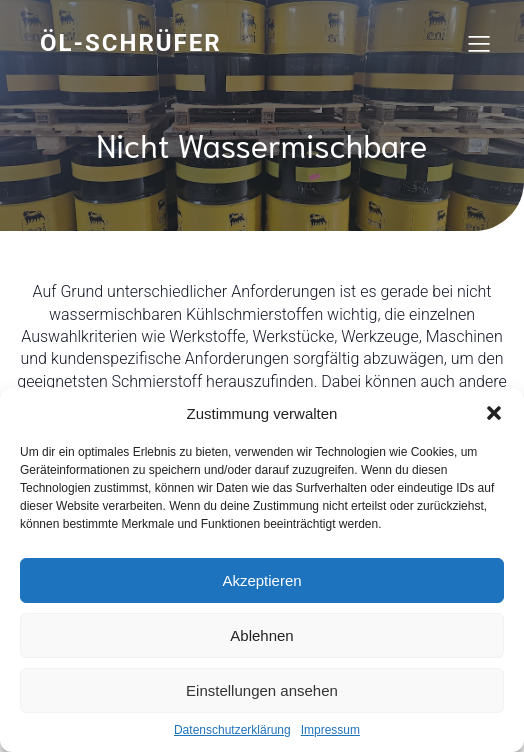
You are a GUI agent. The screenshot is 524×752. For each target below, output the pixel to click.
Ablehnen (261, 635)
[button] (494, 413)
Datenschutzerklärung (232, 730)
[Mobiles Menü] (479, 43)
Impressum (330, 730)
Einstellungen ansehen (262, 690)
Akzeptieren (261, 580)
